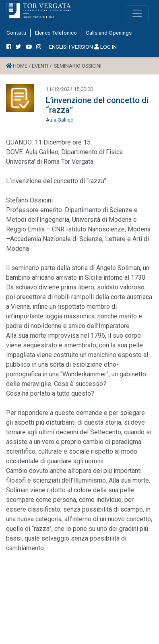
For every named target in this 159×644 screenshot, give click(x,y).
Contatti (16, 33)
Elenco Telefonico (56, 33)
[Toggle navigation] (137, 13)
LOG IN (105, 47)
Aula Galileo (60, 120)
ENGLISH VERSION (71, 47)
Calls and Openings (109, 33)
